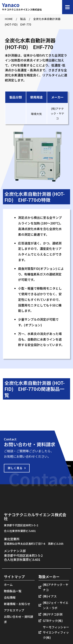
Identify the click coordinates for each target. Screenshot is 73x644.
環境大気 (36, 114)
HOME (9, 19)
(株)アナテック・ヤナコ (57, 113)
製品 (23, 19)
